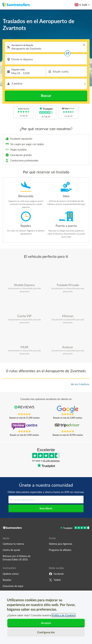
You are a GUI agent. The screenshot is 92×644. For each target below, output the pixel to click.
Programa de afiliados (60, 550)
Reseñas (7, 580)
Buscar (46, 96)
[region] (46, 617)
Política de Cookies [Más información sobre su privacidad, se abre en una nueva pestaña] (64, 615)
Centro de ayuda (11, 550)
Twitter (55, 580)
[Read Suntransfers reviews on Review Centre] (24, 426)
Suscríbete (46, 508)
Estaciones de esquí (13, 586)
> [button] (84, 45)
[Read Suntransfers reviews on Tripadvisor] (68, 426)
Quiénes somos (11, 574)
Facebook (56, 574)
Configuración (46, 632)
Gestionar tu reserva (13, 544)
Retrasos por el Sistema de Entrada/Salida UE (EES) (17, 558)
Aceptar (46, 623)
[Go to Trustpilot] (75, 528)
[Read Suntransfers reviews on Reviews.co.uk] (24, 409)
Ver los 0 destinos (80, 384)
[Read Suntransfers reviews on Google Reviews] (68, 409)
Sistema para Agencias (61, 544)
